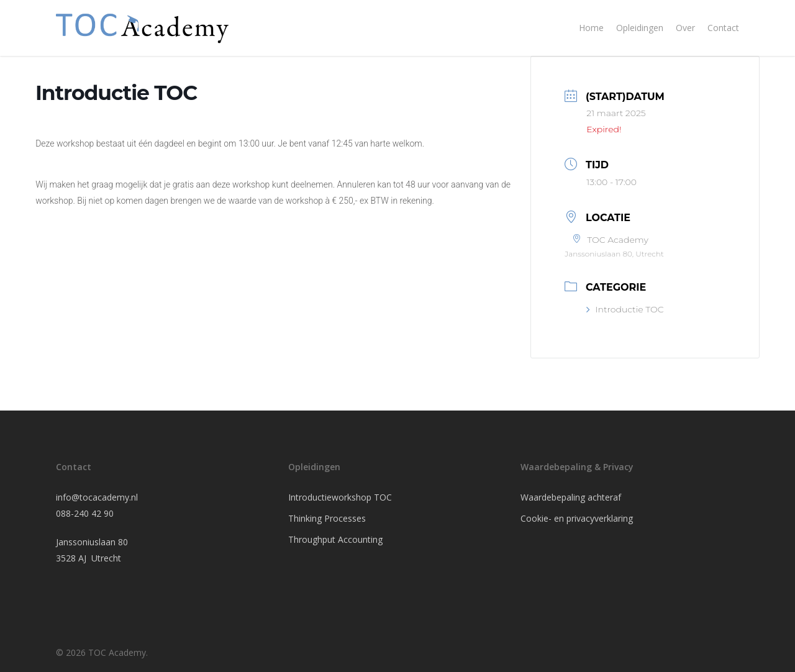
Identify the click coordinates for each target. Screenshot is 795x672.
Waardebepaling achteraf (571, 497)
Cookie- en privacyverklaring (577, 518)
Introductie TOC (625, 309)
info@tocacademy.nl (97, 497)
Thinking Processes (327, 518)
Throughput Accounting (335, 539)
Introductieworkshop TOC (340, 497)
